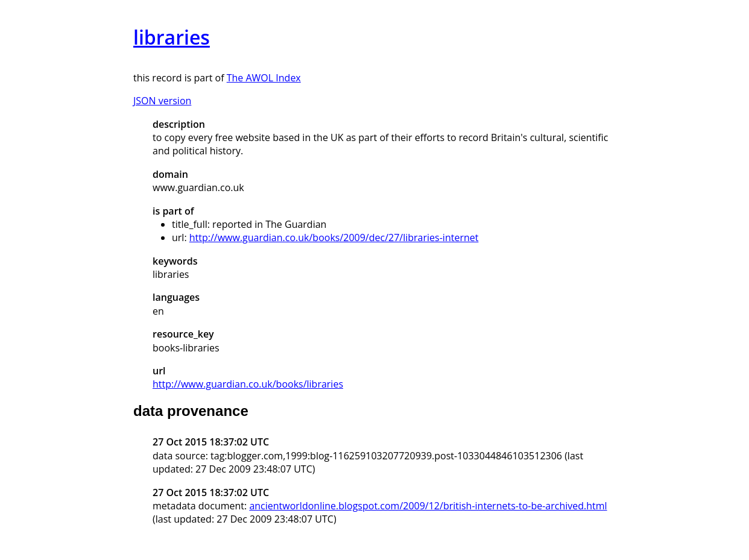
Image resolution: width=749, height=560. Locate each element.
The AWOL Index (264, 78)
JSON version (162, 101)
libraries (172, 37)
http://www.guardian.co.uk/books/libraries (248, 384)
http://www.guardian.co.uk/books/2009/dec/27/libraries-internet (334, 238)
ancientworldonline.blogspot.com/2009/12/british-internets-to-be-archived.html (428, 506)
